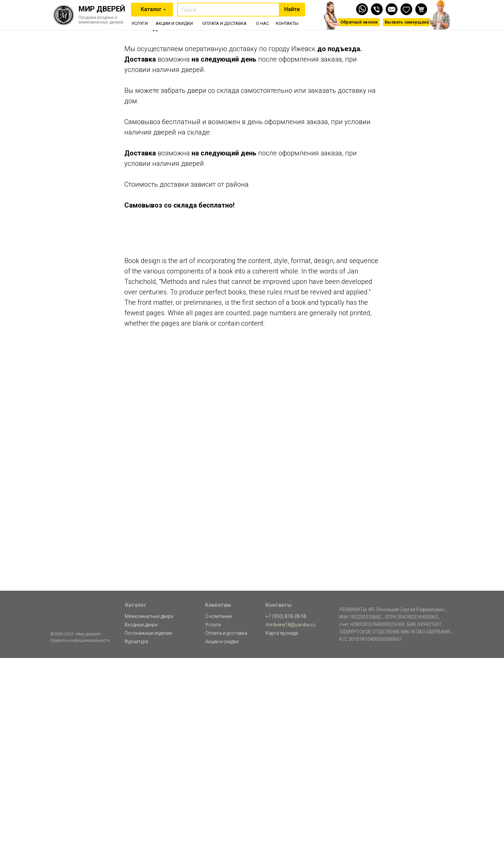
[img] (392, 9)
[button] (407, 22)
